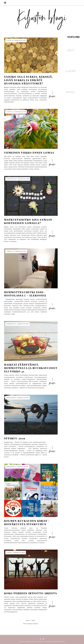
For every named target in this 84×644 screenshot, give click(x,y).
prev (28, 621)
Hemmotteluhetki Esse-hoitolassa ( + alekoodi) (25, 294)
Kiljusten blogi (38, 642)
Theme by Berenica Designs (55, 642)
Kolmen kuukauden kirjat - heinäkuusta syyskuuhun (27, 522)
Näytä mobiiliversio (31, 624)
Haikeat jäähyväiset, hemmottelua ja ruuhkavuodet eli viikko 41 (31, 368)
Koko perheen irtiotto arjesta (31, 593)
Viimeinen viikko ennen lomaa (29, 153)
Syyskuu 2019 (15, 438)
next (34, 621)
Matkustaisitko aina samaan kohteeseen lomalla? (28, 221)
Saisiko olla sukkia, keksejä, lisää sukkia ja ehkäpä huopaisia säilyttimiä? (29, 80)
